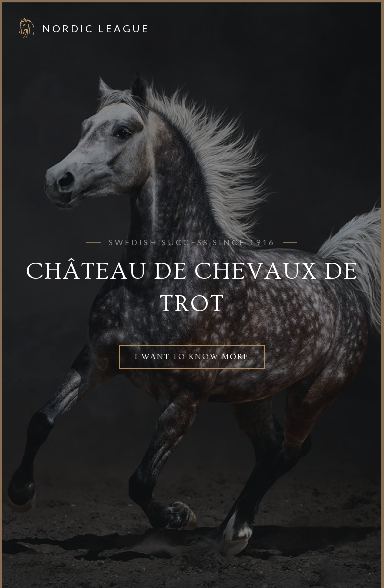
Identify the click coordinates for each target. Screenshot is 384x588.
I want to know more (192, 357)
